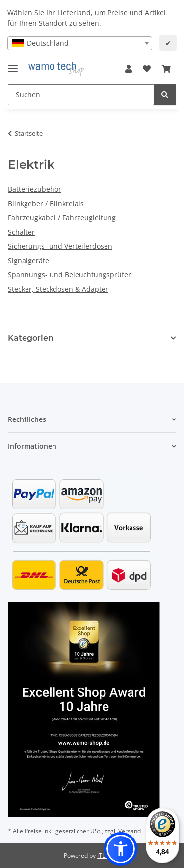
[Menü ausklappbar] (13, 64)
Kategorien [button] (31, 338)
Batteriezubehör (35, 189)
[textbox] (80, 43)
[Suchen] (165, 95)
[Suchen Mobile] (81, 95)
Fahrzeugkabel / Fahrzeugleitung (62, 218)
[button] (129, 69)
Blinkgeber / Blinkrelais (46, 203)
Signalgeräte (28, 260)
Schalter (21, 232)
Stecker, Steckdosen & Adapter (58, 289)
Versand (130, 831)
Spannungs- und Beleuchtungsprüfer (69, 275)
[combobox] (80, 43)
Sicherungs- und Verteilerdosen (60, 246)
